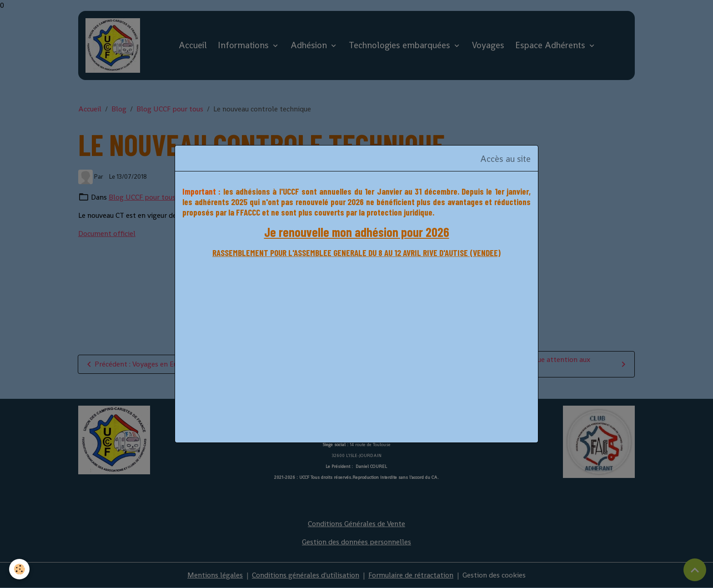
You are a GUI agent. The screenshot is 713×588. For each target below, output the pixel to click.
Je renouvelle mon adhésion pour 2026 (357, 232)
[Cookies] (19, 569)
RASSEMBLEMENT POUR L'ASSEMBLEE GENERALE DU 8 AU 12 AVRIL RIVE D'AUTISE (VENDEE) (356, 253)
